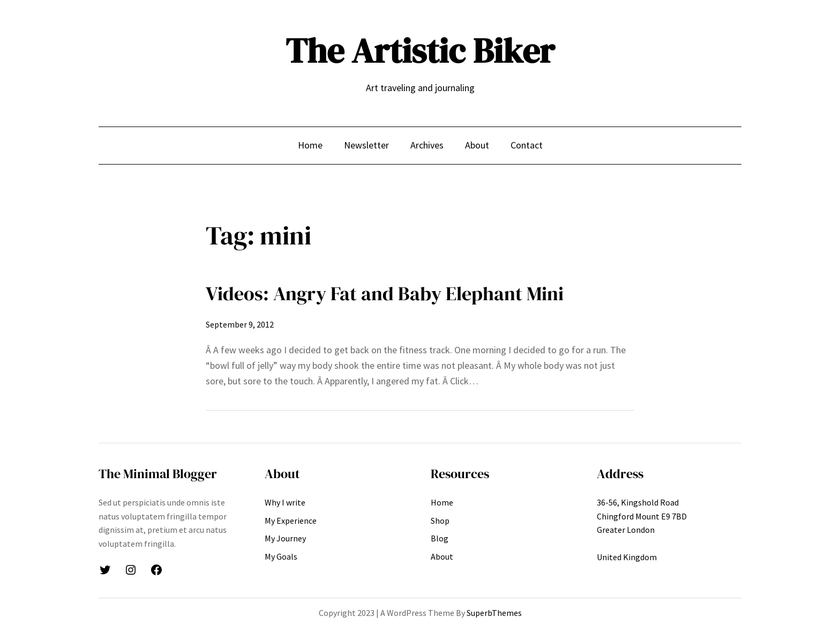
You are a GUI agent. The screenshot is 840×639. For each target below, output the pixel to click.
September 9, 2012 (240, 324)
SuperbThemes (494, 613)
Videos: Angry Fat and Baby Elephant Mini (385, 294)
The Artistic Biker (420, 51)
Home (310, 145)
